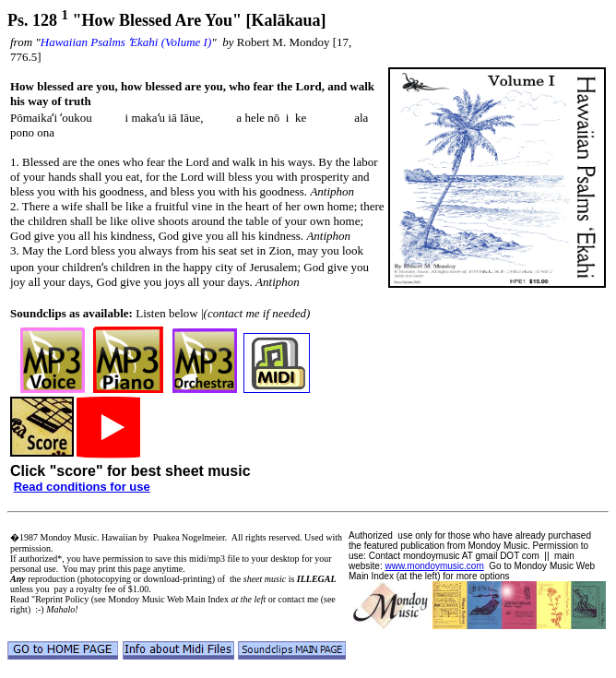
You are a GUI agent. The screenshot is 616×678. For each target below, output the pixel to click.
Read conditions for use (82, 487)
